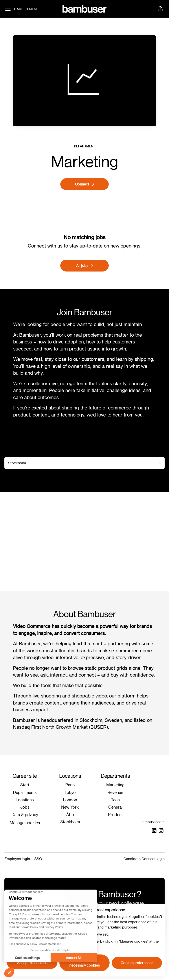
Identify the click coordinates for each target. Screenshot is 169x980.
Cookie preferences (137, 963)
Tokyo (70, 792)
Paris (70, 785)
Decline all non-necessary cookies (84, 963)
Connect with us (45, 246)
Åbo (70, 814)
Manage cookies (25, 823)
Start (25, 785)
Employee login (17, 859)
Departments (25, 792)
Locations (25, 800)
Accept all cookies (32, 963)
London (70, 800)
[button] (160, 9)
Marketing (115, 785)
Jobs (25, 807)
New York (70, 807)
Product (115, 814)
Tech (115, 800)
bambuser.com (152, 822)
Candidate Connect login (144, 859)
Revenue (115, 792)
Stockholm (70, 822)
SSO (38, 859)
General (115, 807)
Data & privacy (25, 814)
